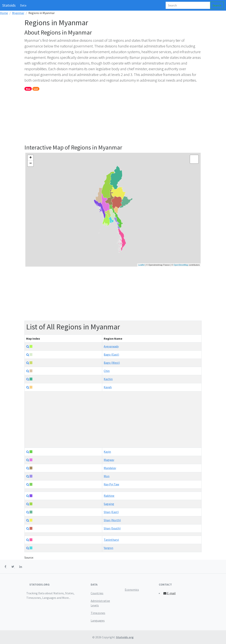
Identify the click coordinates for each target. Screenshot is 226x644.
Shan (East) (111, 512)
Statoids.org (125, 637)
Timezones (98, 613)
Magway (109, 460)
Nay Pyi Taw (111, 484)
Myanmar (18, 13)
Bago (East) (111, 354)
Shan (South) (112, 528)
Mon (107, 476)
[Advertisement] (113, 117)
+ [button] (31, 158)
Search (217, 5)
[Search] (188, 5)
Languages (98, 620)
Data (23, 5)
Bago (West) (112, 363)
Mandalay (110, 468)
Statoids (9, 5)
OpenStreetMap (181, 265)
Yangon (108, 548)
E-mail (169, 593)
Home (4, 13)
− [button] (31, 164)
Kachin (108, 379)
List (36, 89)
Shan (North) (112, 520)
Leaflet (141, 265)
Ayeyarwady (111, 346)
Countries (97, 593)
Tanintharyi (111, 540)
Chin (107, 371)
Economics (132, 590)
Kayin (107, 452)
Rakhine (109, 496)
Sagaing (109, 504)
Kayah (108, 387)
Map (28, 89)
